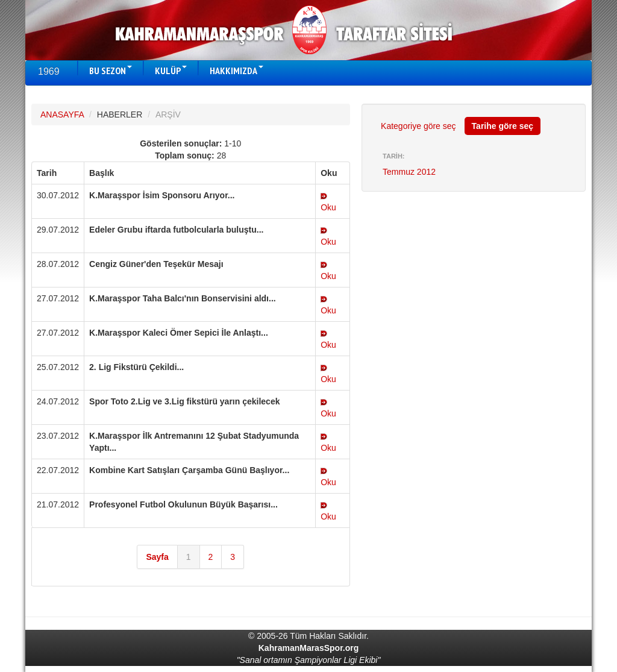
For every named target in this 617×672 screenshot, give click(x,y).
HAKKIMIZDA (236, 71)
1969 (49, 71)
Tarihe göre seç (503, 126)
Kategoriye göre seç (418, 126)
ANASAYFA (62, 115)
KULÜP (171, 71)
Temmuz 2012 (409, 172)
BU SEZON (111, 71)
